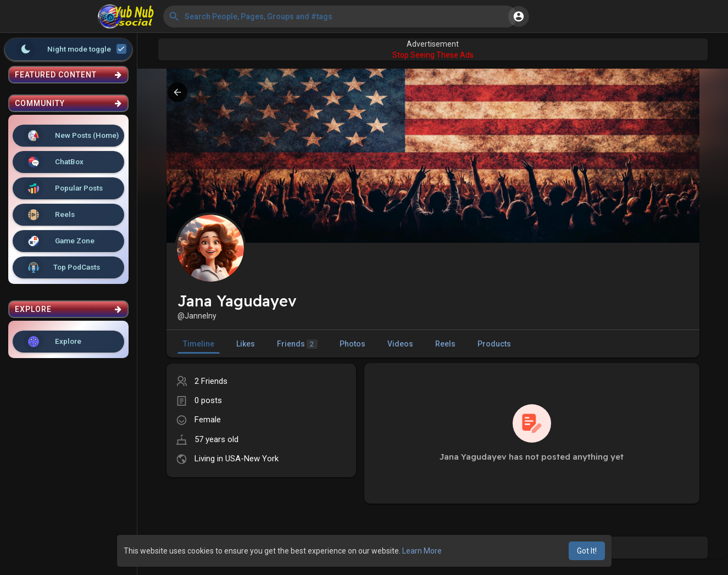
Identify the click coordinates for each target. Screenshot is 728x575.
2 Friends (211, 381)
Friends (297, 344)
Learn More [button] (422, 551)
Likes (246, 344)
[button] (340, 16)
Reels (49, 215)
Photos (352, 344)
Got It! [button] (587, 551)
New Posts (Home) (71, 136)
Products (494, 344)
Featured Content (68, 75)
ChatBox (54, 162)
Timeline (199, 344)
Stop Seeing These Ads (433, 55)
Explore (52, 342)
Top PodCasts (62, 267)
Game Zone (59, 241)
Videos (400, 344)
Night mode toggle (71, 49)
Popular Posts (63, 188)
